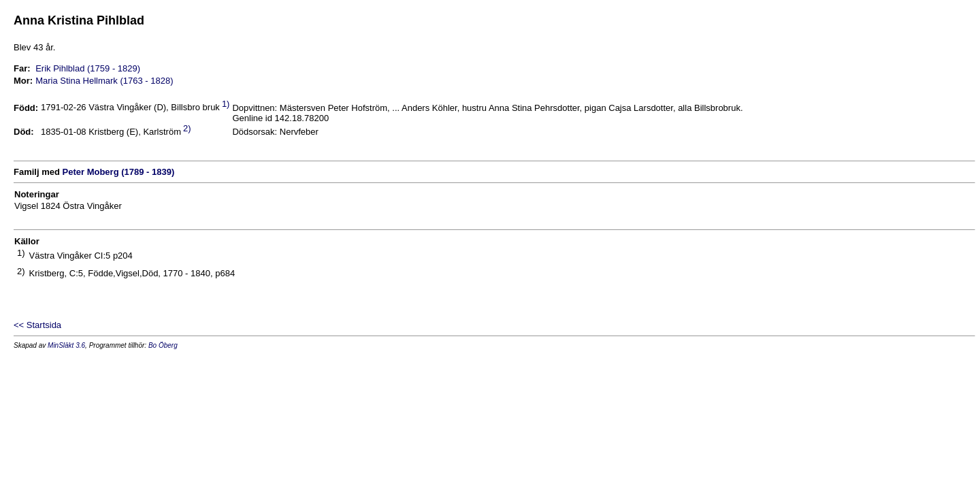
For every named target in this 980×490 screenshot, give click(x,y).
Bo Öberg (163, 345)
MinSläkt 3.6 (66, 345)
